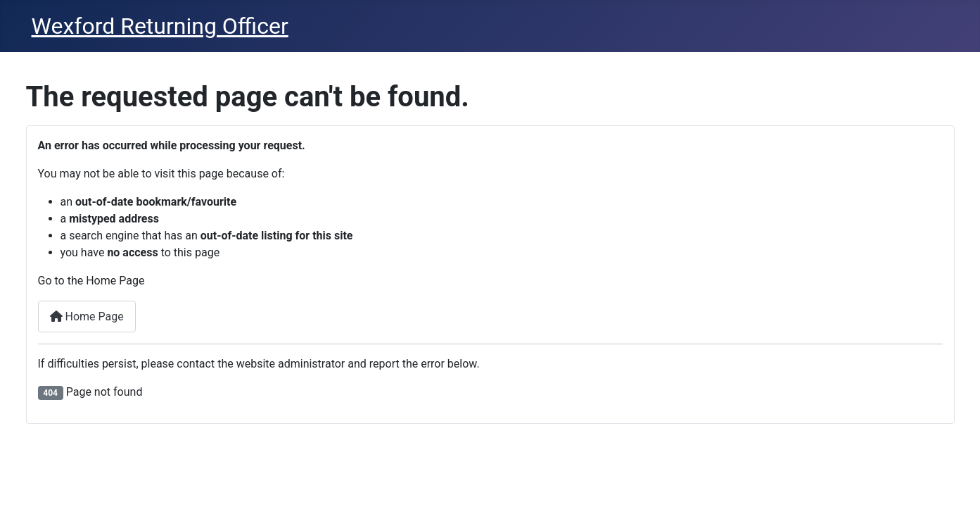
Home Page (87, 317)
